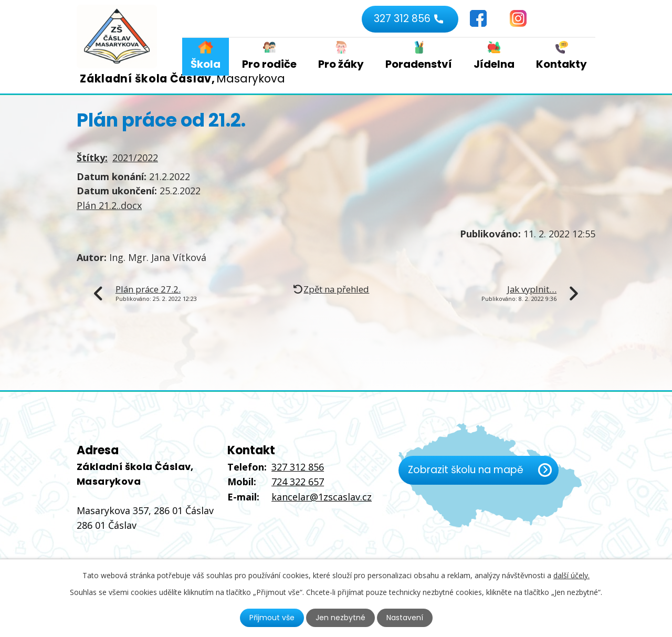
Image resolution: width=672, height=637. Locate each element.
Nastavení (405, 618)
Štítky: (92, 158)
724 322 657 (298, 482)
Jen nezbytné (340, 618)
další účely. (571, 575)
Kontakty (561, 64)
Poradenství (419, 64)
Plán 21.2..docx (109, 205)
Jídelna (494, 64)
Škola (206, 64)
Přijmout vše (272, 618)
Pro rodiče (269, 64)
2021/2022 (135, 158)
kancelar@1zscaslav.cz (322, 497)
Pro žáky (341, 64)
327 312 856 (402, 19)
